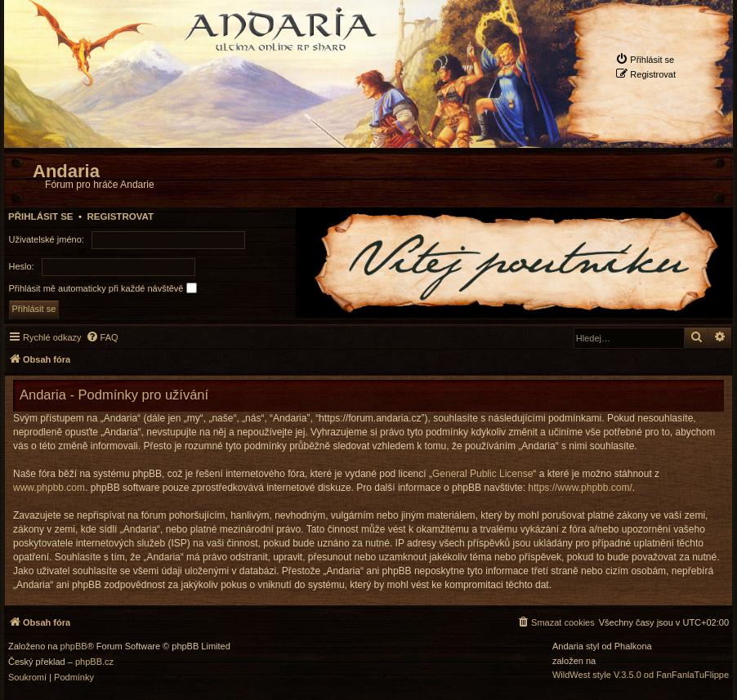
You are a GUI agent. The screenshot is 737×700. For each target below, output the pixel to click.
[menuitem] (645, 59)
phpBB (74, 646)
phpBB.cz (94, 662)
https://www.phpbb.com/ (580, 488)
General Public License (482, 474)
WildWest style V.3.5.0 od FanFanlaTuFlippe (641, 675)
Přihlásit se (41, 216)
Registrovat (120, 216)
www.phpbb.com (49, 488)
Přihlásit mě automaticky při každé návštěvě (103, 288)
